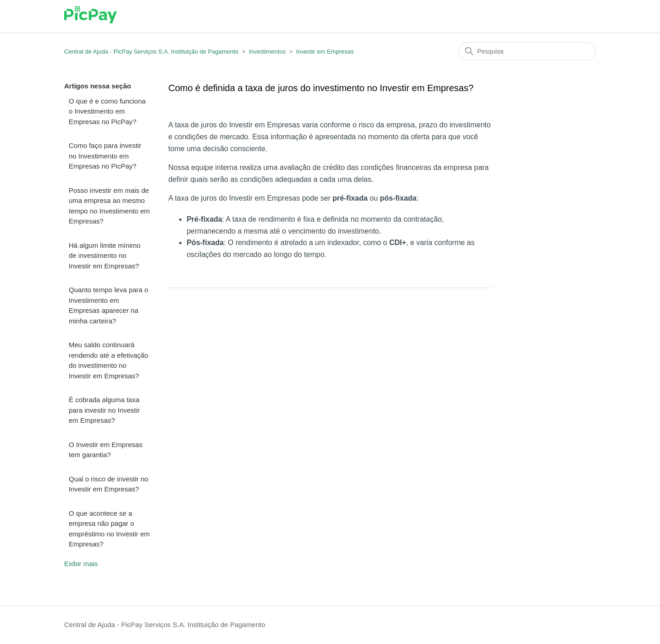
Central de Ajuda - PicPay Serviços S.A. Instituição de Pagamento (151, 52)
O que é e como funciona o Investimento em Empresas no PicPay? (107, 111)
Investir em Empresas (325, 52)
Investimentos (267, 52)
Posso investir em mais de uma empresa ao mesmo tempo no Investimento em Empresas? (109, 206)
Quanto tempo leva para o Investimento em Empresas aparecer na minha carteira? (108, 305)
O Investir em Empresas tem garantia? (106, 450)
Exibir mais (81, 564)
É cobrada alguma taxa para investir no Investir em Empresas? (104, 410)
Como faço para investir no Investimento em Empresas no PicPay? (105, 156)
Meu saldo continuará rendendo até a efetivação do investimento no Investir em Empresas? (108, 360)
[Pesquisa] (527, 51)
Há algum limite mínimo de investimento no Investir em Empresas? (105, 256)
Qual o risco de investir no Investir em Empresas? (108, 484)
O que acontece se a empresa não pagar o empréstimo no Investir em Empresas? (109, 529)
